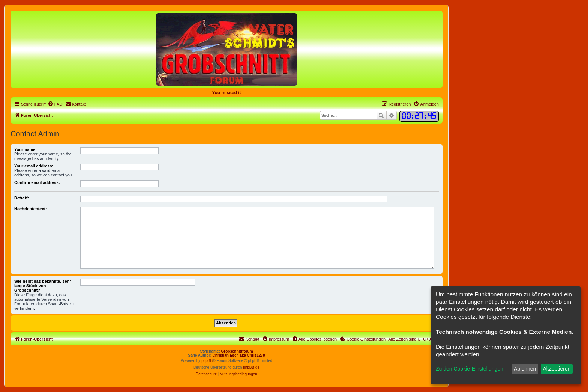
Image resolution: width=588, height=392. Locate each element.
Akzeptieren (556, 369)
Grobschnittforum (237, 351)
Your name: (25, 149)
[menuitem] (55, 104)
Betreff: (22, 198)
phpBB (207, 361)
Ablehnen (525, 369)
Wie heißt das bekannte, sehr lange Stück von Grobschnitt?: (43, 286)
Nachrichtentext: (31, 209)
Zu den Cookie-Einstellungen (469, 369)
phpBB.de (251, 367)
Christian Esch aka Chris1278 (239, 355)
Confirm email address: (37, 182)
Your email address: (34, 166)
